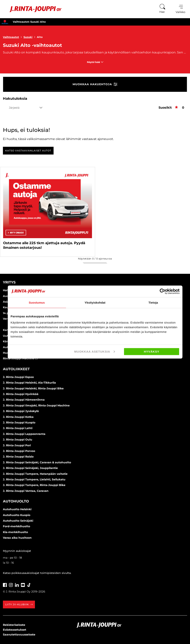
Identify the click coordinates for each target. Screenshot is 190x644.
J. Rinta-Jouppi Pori (17, 445)
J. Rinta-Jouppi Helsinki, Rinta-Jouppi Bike (33, 388)
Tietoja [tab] (153, 303)
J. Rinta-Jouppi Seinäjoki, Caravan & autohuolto (37, 462)
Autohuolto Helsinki (17, 509)
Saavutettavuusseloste (19, 635)
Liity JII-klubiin (19, 604)
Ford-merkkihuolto (16, 526)
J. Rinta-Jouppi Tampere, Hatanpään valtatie (35, 474)
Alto (40, 37)
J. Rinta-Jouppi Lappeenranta (24, 434)
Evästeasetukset (15, 630)
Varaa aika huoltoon (17, 538)
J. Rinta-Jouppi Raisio (18, 457)
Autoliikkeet (16, 369)
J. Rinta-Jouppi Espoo (18, 377)
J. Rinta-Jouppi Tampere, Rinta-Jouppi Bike (34, 485)
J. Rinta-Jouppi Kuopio (19, 422)
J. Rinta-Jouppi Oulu (18, 440)
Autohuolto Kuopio (17, 515)
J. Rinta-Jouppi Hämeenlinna (24, 400)
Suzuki (30, 37)
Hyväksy (152, 351)
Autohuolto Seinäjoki (18, 521)
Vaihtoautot (13, 37)
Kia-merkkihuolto (15, 532)
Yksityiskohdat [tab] (95, 303)
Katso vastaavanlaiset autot (28, 151)
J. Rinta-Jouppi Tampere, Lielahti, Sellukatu (34, 479)
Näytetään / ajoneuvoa (95, 259)
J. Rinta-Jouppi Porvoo (19, 451)
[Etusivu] (33, 9)
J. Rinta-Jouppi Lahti (18, 428)
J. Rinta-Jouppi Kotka (18, 417)
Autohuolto (16, 501)
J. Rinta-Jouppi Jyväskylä (21, 411)
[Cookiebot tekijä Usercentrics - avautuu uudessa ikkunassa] (163, 291)
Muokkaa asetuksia (95, 351)
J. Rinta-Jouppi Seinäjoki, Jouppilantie (30, 468)
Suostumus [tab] (37, 303)
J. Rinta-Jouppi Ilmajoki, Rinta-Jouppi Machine (36, 405)
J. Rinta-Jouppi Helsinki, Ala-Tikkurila (29, 383)
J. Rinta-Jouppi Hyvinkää (21, 394)
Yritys (9, 282)
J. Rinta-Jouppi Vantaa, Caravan (26, 491)
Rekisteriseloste (14, 625)
